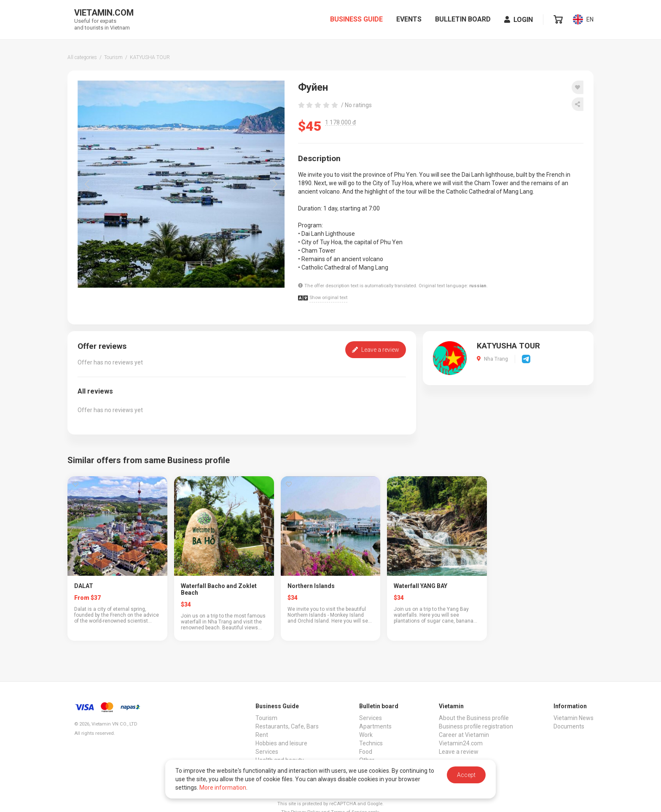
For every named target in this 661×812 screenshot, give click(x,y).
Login (519, 20)
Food (366, 752)
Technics (371, 743)
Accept (466, 775)
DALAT (84, 586)
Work (366, 735)
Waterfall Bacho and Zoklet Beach (219, 589)
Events (409, 20)
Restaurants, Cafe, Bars (287, 726)
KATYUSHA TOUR (508, 346)
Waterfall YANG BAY (421, 586)
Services (267, 752)
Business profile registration (476, 726)
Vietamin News (574, 718)
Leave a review (376, 350)
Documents (569, 726)
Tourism (266, 718)
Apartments (375, 726)
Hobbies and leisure (281, 743)
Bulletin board (463, 20)
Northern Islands (311, 586)
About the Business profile (474, 718)
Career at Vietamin (464, 735)
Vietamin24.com (461, 743)
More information (223, 788)
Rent (262, 735)
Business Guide (356, 20)
